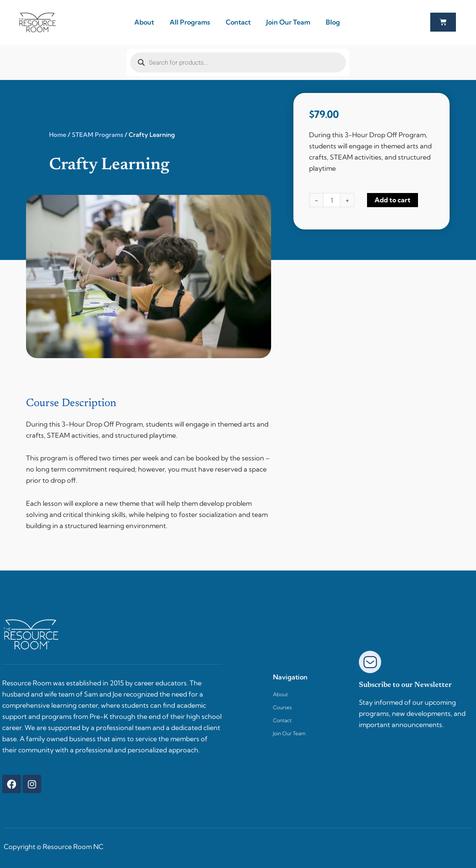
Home (58, 135)
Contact (238, 22)
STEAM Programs (97, 135)
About (144, 22)
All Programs (190, 22)
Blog (333, 22)
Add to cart (393, 200)
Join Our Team (288, 22)
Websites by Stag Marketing (151, 847)
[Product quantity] (332, 200)
